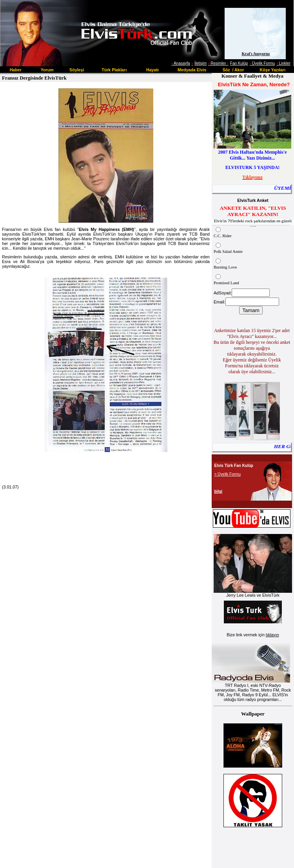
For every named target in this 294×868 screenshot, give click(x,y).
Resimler (218, 63)
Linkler (283, 63)
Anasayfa (181, 63)
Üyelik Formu (262, 63)
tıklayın (272, 635)
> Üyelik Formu (228, 474)
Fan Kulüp (239, 63)
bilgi (219, 491)
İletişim (201, 63)
